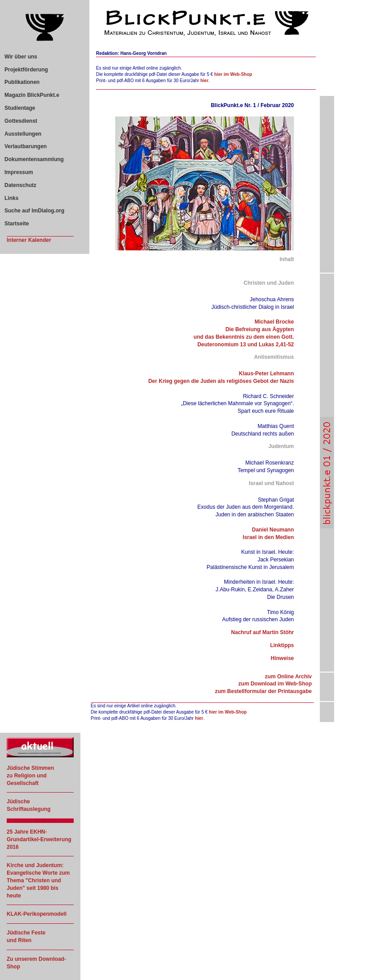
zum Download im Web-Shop (275, 684)
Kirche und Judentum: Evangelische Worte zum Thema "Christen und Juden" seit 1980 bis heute (38, 880)
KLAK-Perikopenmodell (37, 914)
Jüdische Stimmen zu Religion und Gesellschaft (30, 776)
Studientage (20, 108)
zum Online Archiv (288, 677)
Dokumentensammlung (34, 159)
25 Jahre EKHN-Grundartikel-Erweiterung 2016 (39, 839)
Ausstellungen (23, 134)
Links (11, 198)
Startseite (17, 224)
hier (204, 81)
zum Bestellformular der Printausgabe (263, 691)
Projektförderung (26, 70)
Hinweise (282, 658)
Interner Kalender (29, 240)
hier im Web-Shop (233, 74)
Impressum (19, 172)
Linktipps (282, 645)
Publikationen (22, 82)
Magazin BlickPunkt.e (32, 95)
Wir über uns (21, 57)
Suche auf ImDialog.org (34, 211)
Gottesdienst (21, 121)
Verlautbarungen (26, 146)
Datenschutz (20, 185)
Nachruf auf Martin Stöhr (262, 632)
